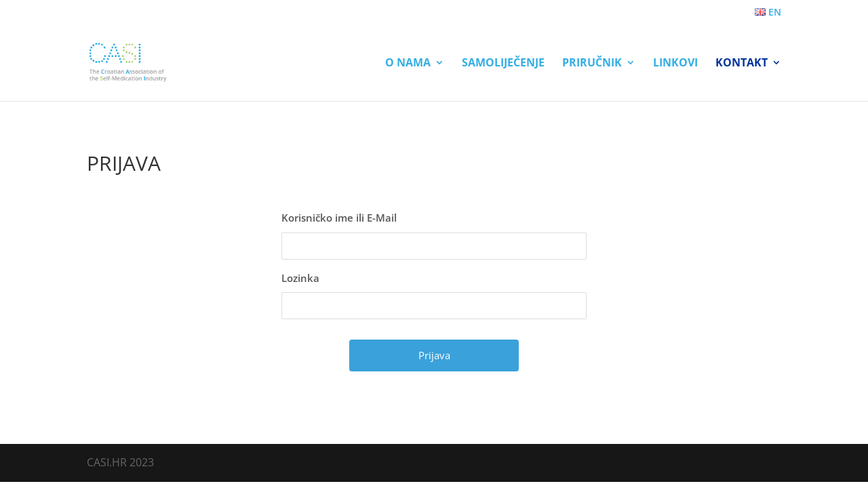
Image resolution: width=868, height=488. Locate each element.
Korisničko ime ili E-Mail (339, 218)
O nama (408, 64)
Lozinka (300, 278)
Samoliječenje (503, 64)
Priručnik (592, 64)
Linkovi (675, 64)
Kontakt (742, 64)
